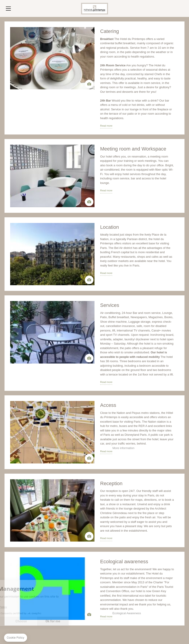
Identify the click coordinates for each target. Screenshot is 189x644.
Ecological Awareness (127, 613)
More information (123, 448)
